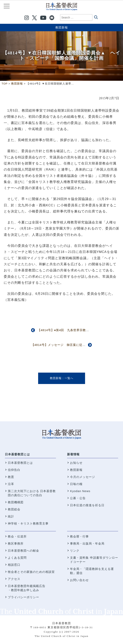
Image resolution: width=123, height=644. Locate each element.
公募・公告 (78, 498)
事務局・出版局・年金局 (87, 543)
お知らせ (76, 463)
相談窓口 (14, 565)
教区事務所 (16, 543)
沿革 (11, 484)
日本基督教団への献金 (23, 551)
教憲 (11, 477)
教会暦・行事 (79, 536)
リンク (75, 551)
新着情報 (73, 454)
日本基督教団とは (17, 454)
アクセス (14, 579)
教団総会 (14, 509)
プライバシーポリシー (23, 597)
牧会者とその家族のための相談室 (31, 572)
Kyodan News (80, 491)
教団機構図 (16, 502)
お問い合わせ (79, 580)
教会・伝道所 (17, 536)
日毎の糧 (76, 484)
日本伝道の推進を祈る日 (87, 505)
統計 (11, 516)
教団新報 (62, 27)
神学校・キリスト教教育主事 (28, 523)
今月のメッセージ (83, 477)
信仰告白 (14, 470)
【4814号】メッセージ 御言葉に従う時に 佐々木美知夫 (72, 345)
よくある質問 (17, 558)
